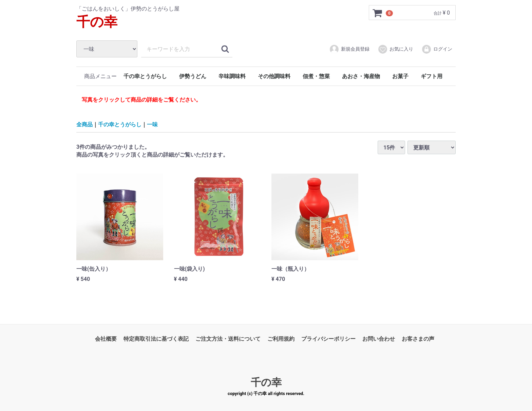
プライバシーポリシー (328, 339)
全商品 (84, 124)
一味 (152, 124)
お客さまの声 (418, 339)
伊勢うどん (193, 76)
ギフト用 (432, 76)
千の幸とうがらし (145, 76)
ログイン (437, 49)
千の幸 (97, 22)
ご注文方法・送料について (228, 339)
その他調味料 (274, 76)
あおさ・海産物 (361, 76)
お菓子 (400, 76)
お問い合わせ (379, 339)
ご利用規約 (281, 339)
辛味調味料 (232, 76)
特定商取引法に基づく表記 (156, 339)
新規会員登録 (349, 49)
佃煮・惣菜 (316, 76)
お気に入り (395, 49)
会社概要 (106, 339)
